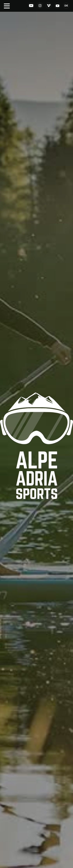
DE (66, 6)
